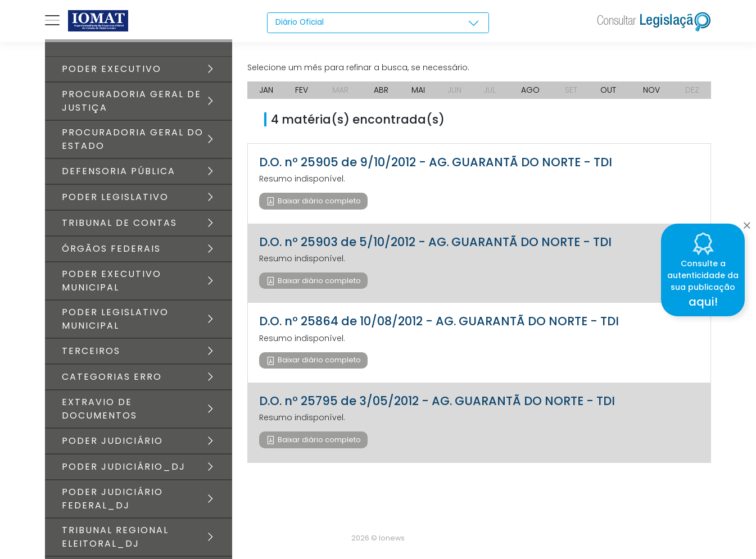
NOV (651, 90)
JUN (454, 90)
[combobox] (378, 23)
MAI (418, 90)
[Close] (747, 222)
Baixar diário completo (318, 201)
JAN (266, 90)
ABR (381, 90)
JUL (490, 90)
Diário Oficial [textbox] (300, 22)
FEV (302, 90)
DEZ (692, 90)
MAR (340, 90)
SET (571, 90)
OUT (608, 90)
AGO (530, 90)
